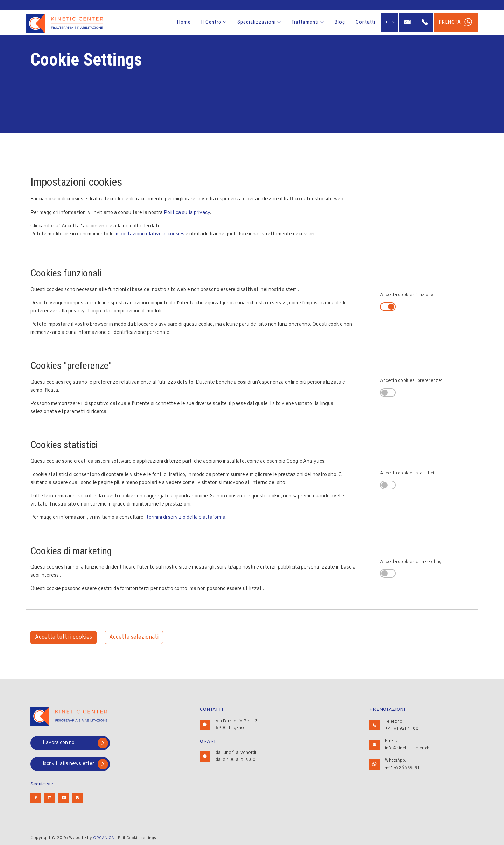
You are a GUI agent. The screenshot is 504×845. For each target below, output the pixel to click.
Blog (340, 22)
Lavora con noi (75, 743)
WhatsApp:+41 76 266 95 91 (402, 763)
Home (184, 22)
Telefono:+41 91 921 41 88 (402, 725)
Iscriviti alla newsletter (75, 764)
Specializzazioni (259, 22)
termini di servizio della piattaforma (186, 518)
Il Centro (214, 22)
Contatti (366, 22)
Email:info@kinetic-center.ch (409, 744)
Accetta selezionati (134, 637)
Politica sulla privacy (187, 213)
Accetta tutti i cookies (64, 637)
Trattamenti (308, 22)
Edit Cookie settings (140, 838)
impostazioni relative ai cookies (150, 234)
